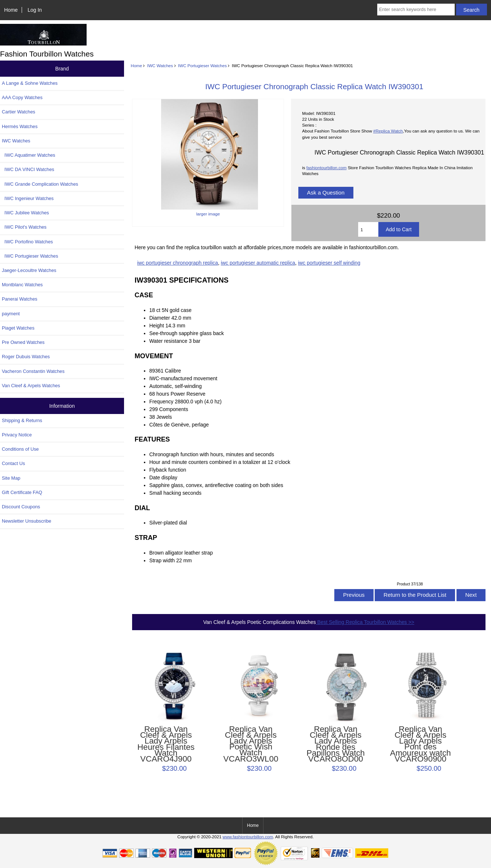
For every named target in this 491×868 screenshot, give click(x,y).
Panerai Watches (20, 299)
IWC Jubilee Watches (25, 213)
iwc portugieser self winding (329, 263)
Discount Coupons (21, 507)
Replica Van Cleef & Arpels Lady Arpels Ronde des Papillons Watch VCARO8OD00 (336, 744)
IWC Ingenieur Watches (28, 198)
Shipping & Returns (22, 420)
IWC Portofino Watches (27, 242)
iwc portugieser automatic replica (258, 263)
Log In (35, 10)
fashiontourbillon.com (327, 168)
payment (11, 314)
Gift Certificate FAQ (22, 492)
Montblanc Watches (22, 285)
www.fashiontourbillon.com (248, 837)
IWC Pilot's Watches (24, 227)
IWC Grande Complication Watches (40, 184)
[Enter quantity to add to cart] (368, 229)
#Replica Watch (388, 131)
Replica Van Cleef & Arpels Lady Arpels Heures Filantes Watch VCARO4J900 (166, 744)
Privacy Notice (17, 435)
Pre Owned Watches (23, 342)
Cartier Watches (19, 112)
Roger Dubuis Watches (26, 357)
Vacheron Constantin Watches (33, 371)
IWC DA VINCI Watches (28, 169)
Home (11, 10)
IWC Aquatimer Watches (29, 155)
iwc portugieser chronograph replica (178, 263)
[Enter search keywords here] (416, 10)
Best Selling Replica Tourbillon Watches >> (365, 622)
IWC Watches (160, 66)
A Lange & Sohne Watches (30, 83)
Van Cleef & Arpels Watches (31, 386)
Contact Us (13, 463)
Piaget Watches (18, 328)
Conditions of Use (20, 449)
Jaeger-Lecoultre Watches (29, 270)
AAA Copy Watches (22, 97)
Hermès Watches (20, 126)
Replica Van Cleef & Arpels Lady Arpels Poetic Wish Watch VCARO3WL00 (251, 744)
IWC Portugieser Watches (202, 66)
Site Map (11, 478)
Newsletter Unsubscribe (27, 521)
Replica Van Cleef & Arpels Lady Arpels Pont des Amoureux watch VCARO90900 (421, 744)
